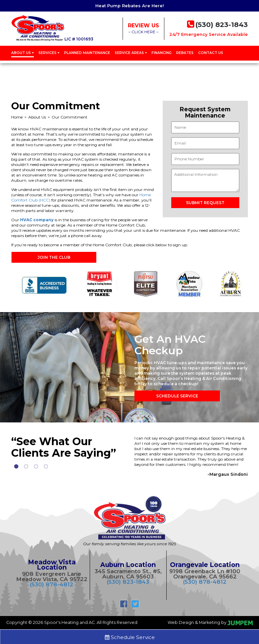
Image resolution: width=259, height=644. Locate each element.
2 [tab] (26, 467)
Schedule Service (177, 396)
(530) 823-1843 (128, 582)
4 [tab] (46, 467)
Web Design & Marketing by (210, 622)
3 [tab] (36, 467)
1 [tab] (16, 467)
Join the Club (54, 257)
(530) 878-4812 (52, 584)
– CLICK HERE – (143, 28)
